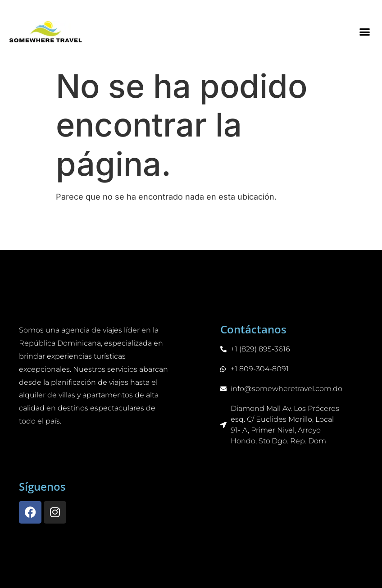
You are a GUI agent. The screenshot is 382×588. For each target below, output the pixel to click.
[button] (364, 32)
